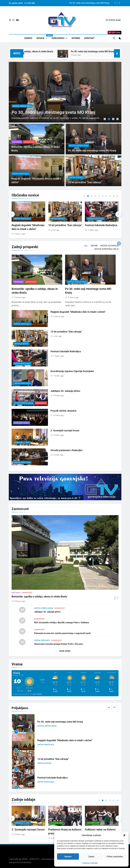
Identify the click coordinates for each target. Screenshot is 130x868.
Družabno (17, 100)
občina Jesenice (94, 219)
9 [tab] (114, 196)
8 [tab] (110, 196)
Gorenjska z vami (58, 823)
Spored (76, 38)
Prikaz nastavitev (115, 857)
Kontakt (89, 38)
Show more (65, 651)
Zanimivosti (30, 100)
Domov (28, 38)
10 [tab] (117, 196)
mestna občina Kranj (23, 219)
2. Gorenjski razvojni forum (65, 830)
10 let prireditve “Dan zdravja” (102, 225)
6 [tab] (103, 196)
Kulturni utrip (93, 823)
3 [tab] (114, 119)
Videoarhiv (58, 38)
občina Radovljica (59, 219)
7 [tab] (106, 196)
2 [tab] (109, 119)
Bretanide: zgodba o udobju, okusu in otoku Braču (86, 3)
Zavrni (91, 857)
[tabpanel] (65, 92)
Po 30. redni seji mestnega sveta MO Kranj (60, 740)
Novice (43, 37)
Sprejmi (68, 857)
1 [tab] (105, 119)
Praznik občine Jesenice (26, 830)
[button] (124, 835)
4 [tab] (118, 119)
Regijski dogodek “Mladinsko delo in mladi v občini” (65, 759)
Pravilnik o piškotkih (90, 863)
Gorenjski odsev (22, 823)
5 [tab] (99, 196)
